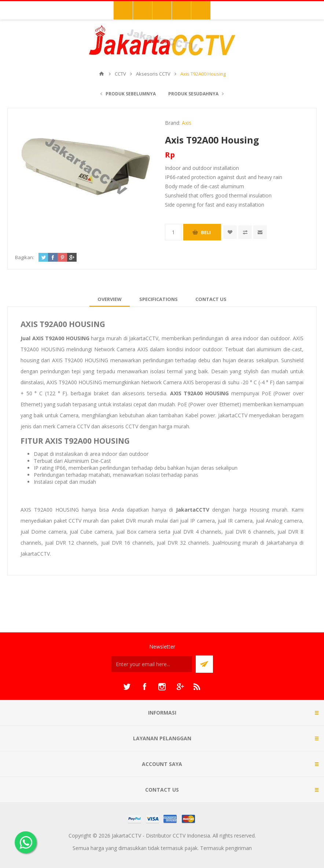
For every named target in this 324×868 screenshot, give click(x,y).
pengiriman (239, 848)
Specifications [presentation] (159, 299)
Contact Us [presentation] (211, 299)
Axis (187, 123)
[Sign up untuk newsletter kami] (152, 664)
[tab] (110, 299)
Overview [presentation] (110, 299)
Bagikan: (25, 257)
